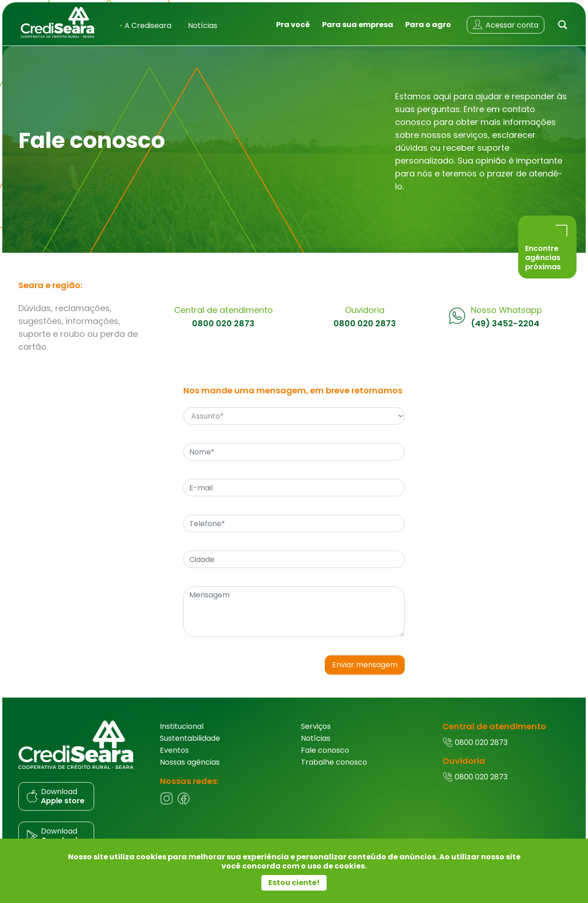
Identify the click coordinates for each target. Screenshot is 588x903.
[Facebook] (184, 803)
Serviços (316, 726)
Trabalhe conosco (334, 762)
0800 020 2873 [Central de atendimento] (223, 324)
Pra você (293, 25)
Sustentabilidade (190, 738)
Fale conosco (325, 750)
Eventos (174, 750)
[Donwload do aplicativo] (82, 796)
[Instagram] (167, 803)
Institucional (182, 726)
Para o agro (428, 25)
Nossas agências (190, 762)
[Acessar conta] (506, 25)
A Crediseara (145, 26)
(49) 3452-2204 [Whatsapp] (505, 324)
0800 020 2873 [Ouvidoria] (365, 324)
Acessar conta (505, 25)
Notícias (203, 26)
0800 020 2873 (475, 742)
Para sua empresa (358, 25)
